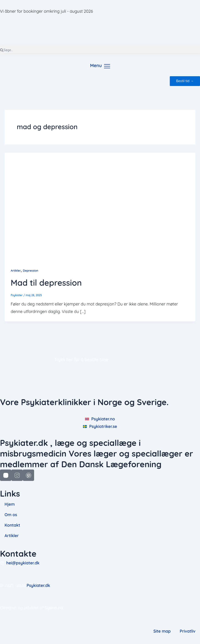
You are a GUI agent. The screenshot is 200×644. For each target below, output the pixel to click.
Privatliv (188, 631)
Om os (11, 515)
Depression (31, 270)
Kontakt (12, 525)
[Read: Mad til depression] (100, 206)
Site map (162, 631)
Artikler (16, 270)
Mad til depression (46, 283)
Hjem (10, 504)
